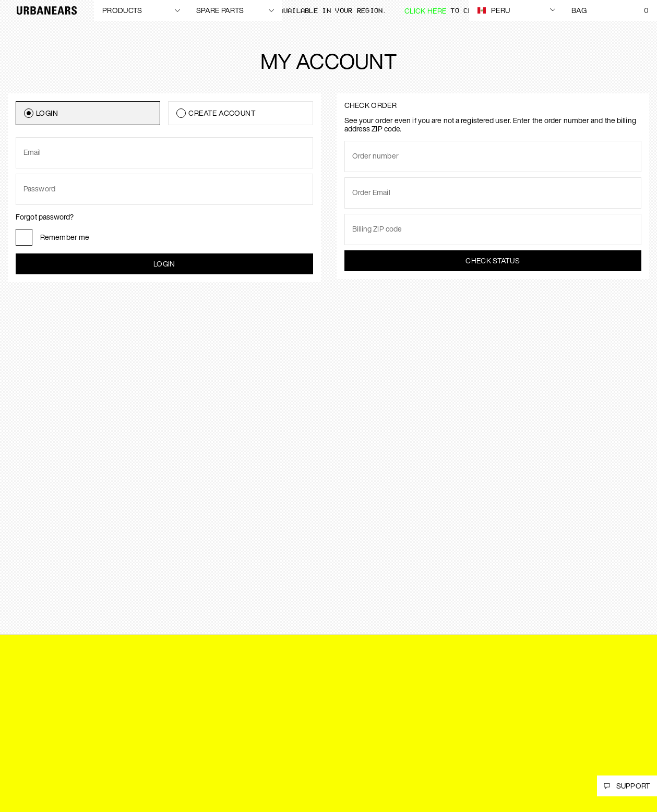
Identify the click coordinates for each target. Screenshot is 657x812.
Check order (371, 105)
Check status (493, 260)
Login (164, 264)
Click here (425, 11)
